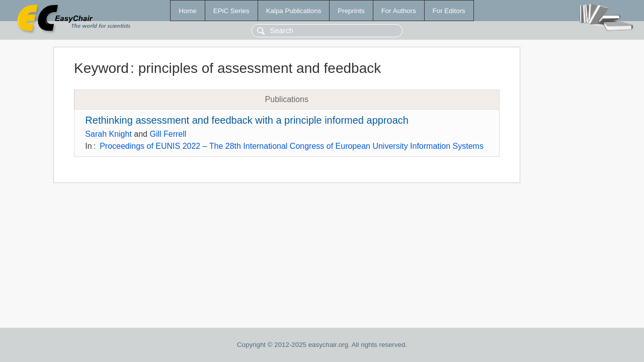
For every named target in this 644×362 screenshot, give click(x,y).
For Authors (399, 11)
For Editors (449, 11)
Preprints (351, 11)
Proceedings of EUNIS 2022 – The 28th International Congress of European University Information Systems (292, 146)
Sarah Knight (108, 134)
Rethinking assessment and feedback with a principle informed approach (247, 120)
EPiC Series (231, 11)
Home (188, 11)
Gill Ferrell (168, 134)
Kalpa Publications (294, 11)
